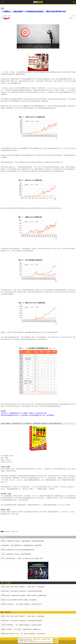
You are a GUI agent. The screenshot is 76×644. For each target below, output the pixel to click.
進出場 (17, 532)
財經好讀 (7, 19)
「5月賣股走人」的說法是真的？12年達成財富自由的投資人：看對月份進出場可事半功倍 (33, 12)
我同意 (55, 641)
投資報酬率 (7, 532)
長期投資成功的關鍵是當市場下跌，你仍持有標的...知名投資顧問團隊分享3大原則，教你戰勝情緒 (27, 415)
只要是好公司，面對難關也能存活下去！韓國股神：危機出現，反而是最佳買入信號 (24, 413)
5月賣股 (13, 532)
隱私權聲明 (34, 641)
